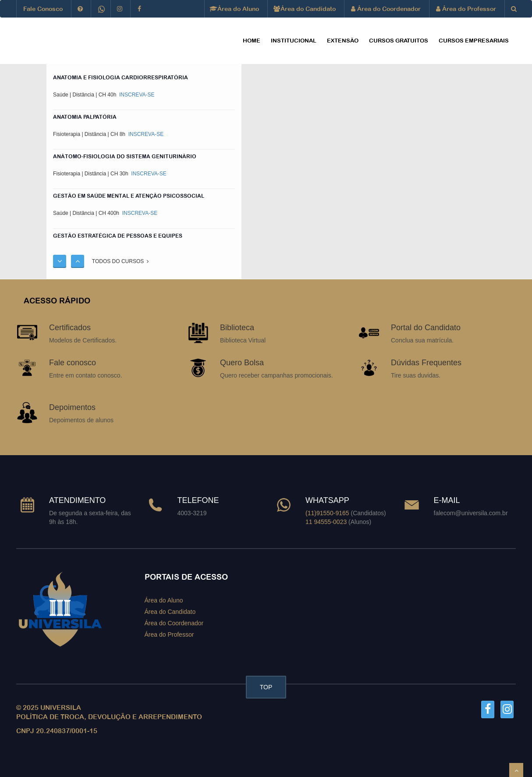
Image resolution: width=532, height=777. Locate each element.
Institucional (294, 41)
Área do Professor (466, 9)
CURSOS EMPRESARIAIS (474, 41)
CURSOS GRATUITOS (399, 41)
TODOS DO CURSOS (120, 261)
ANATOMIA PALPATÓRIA (85, 117)
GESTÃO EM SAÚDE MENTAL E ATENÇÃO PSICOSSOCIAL (129, 196)
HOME (252, 41)
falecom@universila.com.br (471, 513)
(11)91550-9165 (327, 513)
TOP (266, 687)
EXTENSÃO (343, 41)
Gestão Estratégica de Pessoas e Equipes (118, 236)
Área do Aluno (235, 9)
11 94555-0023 (326, 522)
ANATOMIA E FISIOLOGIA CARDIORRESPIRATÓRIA (121, 78)
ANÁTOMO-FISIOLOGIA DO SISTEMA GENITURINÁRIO (125, 157)
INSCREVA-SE (136, 95)
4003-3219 (192, 513)
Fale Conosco (43, 9)
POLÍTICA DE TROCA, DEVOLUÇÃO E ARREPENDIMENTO (109, 717)
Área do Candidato (305, 9)
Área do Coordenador (386, 9)
